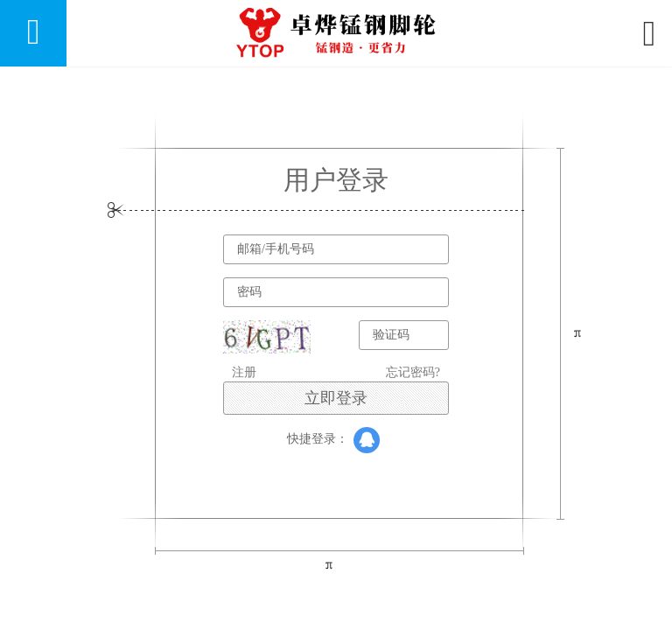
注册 (244, 372)
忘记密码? (413, 372)
